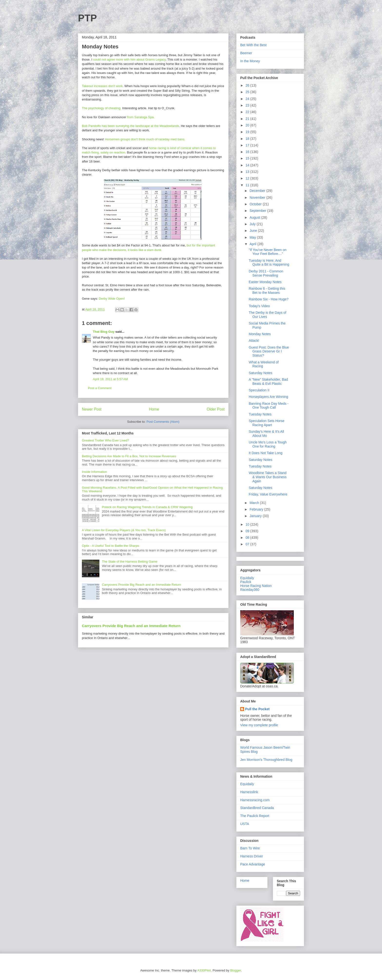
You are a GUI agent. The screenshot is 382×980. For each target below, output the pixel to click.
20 (248, 125)
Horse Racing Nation (256, 586)
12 (248, 178)
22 (248, 112)
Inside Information (94, 472)
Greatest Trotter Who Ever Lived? (105, 440)
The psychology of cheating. (102, 108)
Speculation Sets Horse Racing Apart (267, 423)
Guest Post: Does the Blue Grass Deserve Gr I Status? (269, 351)
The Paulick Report (255, 816)
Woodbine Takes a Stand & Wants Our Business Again (268, 477)
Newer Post (92, 409)
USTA (245, 824)
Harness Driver (252, 856)
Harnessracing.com (255, 800)
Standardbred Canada (257, 808)
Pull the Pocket (257, 709)
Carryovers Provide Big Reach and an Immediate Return (141, 585)
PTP (87, 18)
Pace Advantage (253, 864)
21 (248, 119)
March (255, 503)
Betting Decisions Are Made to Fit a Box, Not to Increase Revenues (129, 456)
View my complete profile (259, 725)
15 (248, 158)
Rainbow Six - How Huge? (269, 299)
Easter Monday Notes (265, 282)
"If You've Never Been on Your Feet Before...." (268, 252)
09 (248, 531)
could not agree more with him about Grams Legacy (129, 59)
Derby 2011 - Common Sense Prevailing (266, 273)
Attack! (254, 341)
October (256, 204)
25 (248, 92)
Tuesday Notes (260, 414)
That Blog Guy (104, 332)
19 (248, 132)
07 (248, 544)
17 (248, 145)
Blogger (236, 970)
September (258, 211)
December (258, 191)
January (256, 516)
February (257, 509)
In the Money (250, 61)
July (253, 224)
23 (248, 105)
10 (248, 524)
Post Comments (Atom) (163, 422)
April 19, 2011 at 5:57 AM (110, 379)
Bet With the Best (253, 45)
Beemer (246, 53)
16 (248, 152)
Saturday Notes (261, 373)
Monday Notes (260, 334)
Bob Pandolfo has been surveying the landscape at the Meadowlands (130, 126)
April (253, 244)
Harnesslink (249, 792)
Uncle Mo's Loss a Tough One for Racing (268, 444)
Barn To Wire (250, 848)
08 (248, 538)
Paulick (246, 582)
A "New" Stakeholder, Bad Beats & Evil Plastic (268, 382)
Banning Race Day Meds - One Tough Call (269, 406)
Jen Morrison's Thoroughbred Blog (266, 760)
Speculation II (259, 390)
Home (154, 409)
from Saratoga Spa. (141, 117)
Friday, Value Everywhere (268, 494)
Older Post (216, 409)
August (255, 217)
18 (248, 139)
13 (248, 172)
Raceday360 (250, 590)
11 (248, 185)
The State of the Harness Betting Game (130, 562)
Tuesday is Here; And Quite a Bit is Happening (269, 263)
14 (248, 165)
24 (248, 99)
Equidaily (247, 578)
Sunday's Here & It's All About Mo (266, 434)
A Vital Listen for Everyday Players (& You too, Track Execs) (124, 530)
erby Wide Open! (113, 299)
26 (248, 85)
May (253, 237)
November (258, 198)
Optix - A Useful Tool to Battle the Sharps (110, 546)
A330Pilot (204, 970)
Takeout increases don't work (102, 86)
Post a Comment (100, 388)
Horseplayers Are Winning (268, 397)
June (254, 231)
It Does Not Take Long (266, 453)
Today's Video (259, 306)
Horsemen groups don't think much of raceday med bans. (145, 139)
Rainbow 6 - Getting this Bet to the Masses (267, 291)
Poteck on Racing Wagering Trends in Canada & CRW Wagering (147, 507)
